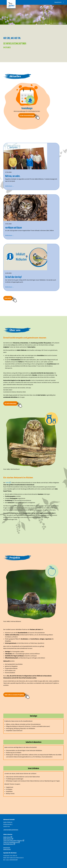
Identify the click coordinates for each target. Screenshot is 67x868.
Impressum (7, 847)
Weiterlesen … (10, 186)
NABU (7, 483)
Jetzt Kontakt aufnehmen (11, 830)
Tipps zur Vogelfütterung (11, 842)
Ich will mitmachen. (11, 403)
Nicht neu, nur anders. (13, 176)
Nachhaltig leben (8, 844)
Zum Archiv (8, 298)
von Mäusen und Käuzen (13, 228)
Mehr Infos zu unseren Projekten (14, 695)
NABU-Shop (7, 837)
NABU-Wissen (7, 839)
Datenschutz (7, 849)
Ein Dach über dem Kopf (13, 277)
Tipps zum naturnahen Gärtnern (13, 840)
